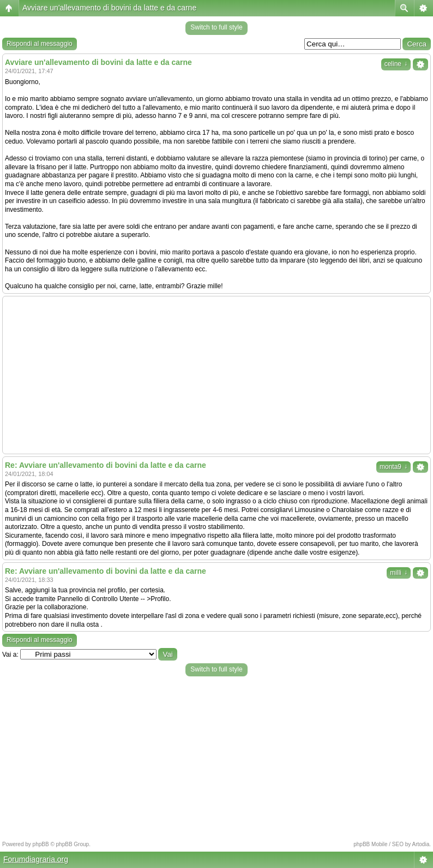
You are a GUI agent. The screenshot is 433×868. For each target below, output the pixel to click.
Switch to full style (216, 27)
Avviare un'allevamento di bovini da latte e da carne (109, 8)
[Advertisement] (216, 375)
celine (396, 64)
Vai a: (10, 655)
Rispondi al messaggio (40, 44)
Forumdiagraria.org (36, 859)
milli (399, 573)
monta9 (393, 467)
